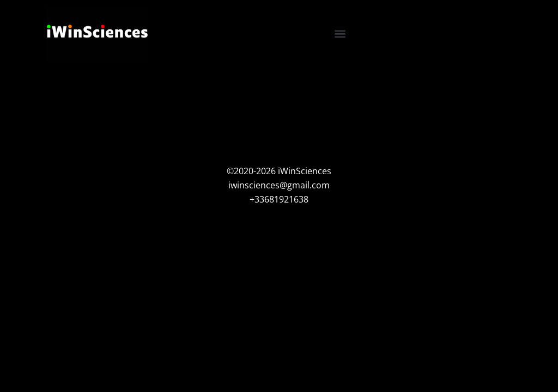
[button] (340, 33)
